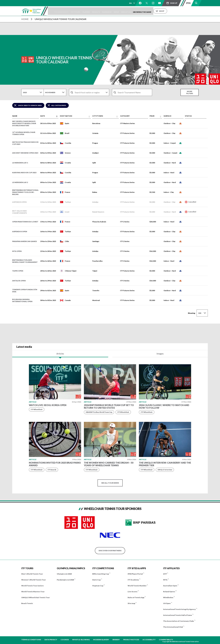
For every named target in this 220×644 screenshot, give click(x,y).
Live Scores (133, 592)
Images (160, 354)
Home (25, 19)
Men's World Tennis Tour (32, 574)
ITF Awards (52, 470)
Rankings (120, 11)
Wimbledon (168, 597)
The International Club (173, 627)
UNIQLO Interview (165, 470)
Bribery (116, 640)
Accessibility (149, 640)
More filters (190, 92)
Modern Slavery (101, 640)
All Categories (59, 105)
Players (96, 11)
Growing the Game (161, 11)
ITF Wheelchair (37, 409)
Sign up (174, 3)
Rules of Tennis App (136, 597)
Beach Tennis (27, 603)
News (132, 11)
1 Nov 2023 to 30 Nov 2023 (30, 105)
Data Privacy (51, 640)
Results (107, 11)
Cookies (65, 640)
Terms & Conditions (31, 640)
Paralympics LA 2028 (65, 580)
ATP (165, 574)
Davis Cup (96, 580)
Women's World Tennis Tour (34, 580)
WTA (165, 580)
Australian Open (170, 586)
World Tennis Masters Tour (33, 592)
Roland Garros (169, 592)
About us (143, 11)
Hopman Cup (98, 586)
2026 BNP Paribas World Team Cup (99, 412)
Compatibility (166, 640)
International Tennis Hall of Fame (178, 615)
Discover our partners (110, 551)
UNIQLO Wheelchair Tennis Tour (35, 597)
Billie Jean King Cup (101, 574)
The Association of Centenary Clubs (179, 621)
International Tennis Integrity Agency (179, 609)
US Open (167, 603)
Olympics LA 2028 (64, 574)
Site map (131, 603)
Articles (60, 354)
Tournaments (67, 11)
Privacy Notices (131, 640)
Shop (181, 11)
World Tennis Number (137, 586)
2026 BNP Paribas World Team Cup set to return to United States (109, 406)
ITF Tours (83, 11)
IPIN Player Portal (135, 574)
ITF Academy (133, 580)
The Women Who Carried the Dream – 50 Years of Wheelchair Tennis (109, 464)
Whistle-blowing (81, 640)
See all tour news (110, 483)
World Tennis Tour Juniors (32, 586)
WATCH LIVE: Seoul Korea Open (48, 405)
